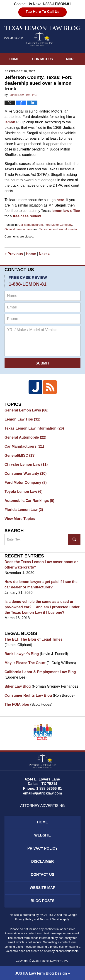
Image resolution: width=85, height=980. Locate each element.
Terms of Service (51, 919)
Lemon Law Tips (22, 419)
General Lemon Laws (19, 229)
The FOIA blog (17, 704)
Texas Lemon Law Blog (43, 36)
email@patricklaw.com (43, 793)
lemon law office (66, 211)
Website (42, 835)
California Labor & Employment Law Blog (40, 672)
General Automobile (25, 437)
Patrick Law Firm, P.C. (55, 961)
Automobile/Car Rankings (29, 501)
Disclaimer (43, 861)
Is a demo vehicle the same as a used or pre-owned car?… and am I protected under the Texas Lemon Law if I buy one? (42, 607)
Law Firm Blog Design (41, 973)
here (60, 200)
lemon (10, 122)
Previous (14, 254)
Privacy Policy (43, 848)
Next (44, 254)
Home (14, 59)
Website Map (42, 888)
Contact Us (42, 59)
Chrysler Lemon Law (26, 464)
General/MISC (20, 455)
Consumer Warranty (25, 474)
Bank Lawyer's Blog (22, 654)
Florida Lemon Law (24, 510)
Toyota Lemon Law (24, 492)
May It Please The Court (25, 663)
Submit (42, 363)
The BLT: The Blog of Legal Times (33, 639)
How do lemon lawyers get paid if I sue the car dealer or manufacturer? (41, 584)
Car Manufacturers (31, 225)
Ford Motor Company (58, 225)
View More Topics (20, 519)
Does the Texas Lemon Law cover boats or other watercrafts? (41, 565)
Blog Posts (42, 901)
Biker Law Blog (18, 686)
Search (74, 539)
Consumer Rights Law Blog (28, 695)
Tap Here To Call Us (42, 12)
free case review (27, 216)
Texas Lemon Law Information (59, 229)
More (71, 59)
